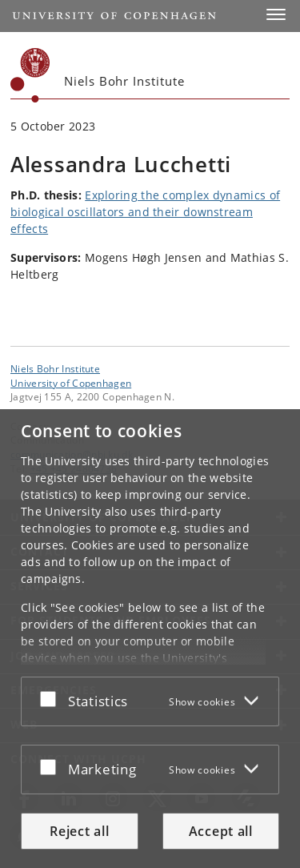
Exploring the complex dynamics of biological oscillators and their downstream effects (145, 212)
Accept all (221, 831)
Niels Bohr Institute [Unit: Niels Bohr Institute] (55, 368)
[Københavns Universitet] (30, 75)
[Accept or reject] (52, 698)
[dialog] (150, 639)
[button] (276, 14)
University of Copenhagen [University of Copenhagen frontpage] (71, 383)
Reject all (79, 831)
